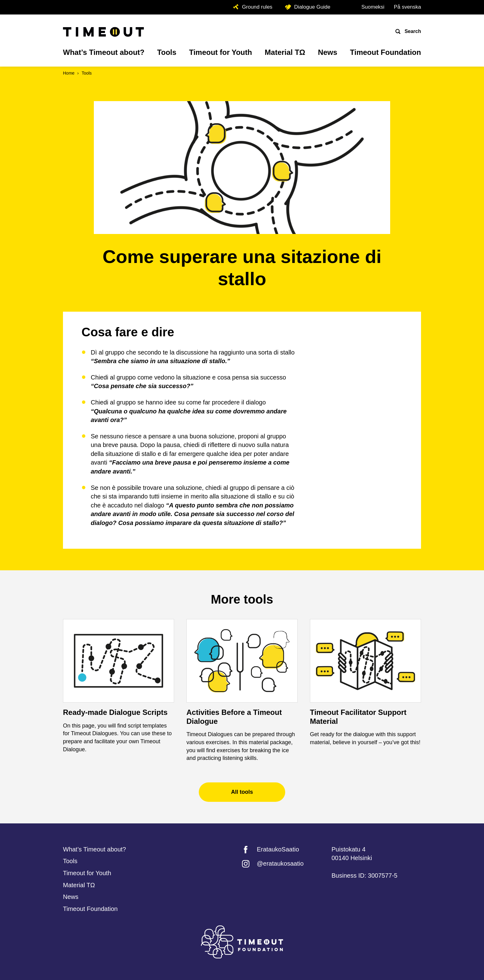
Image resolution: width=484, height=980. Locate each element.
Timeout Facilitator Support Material (358, 717)
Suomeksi (373, 7)
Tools (87, 73)
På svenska (407, 7)
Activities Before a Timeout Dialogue (234, 717)
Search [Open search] (412, 31)
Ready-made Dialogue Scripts (115, 712)
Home (69, 73)
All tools (242, 792)
